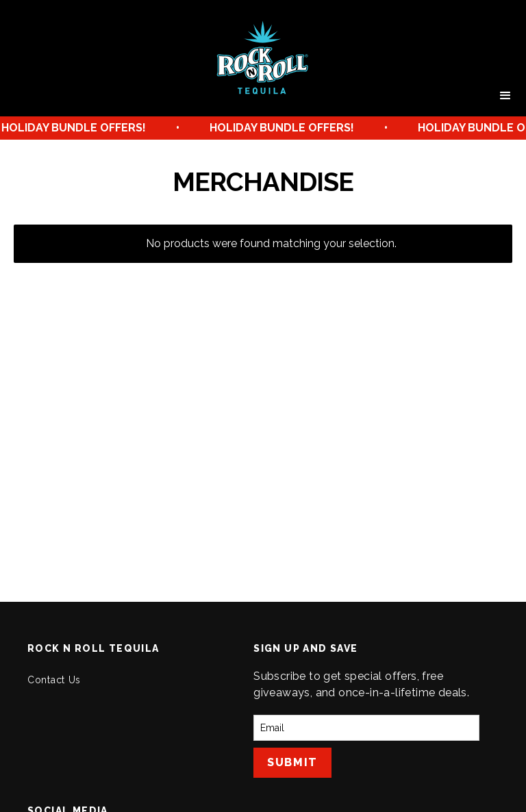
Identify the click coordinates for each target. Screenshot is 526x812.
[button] (505, 96)
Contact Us (54, 680)
